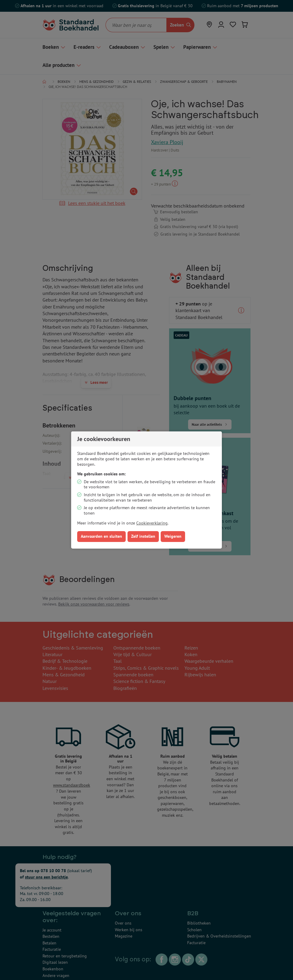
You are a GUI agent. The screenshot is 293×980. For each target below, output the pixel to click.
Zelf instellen (143, 536)
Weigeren (173, 536)
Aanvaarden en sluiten (101, 536)
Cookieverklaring (152, 523)
